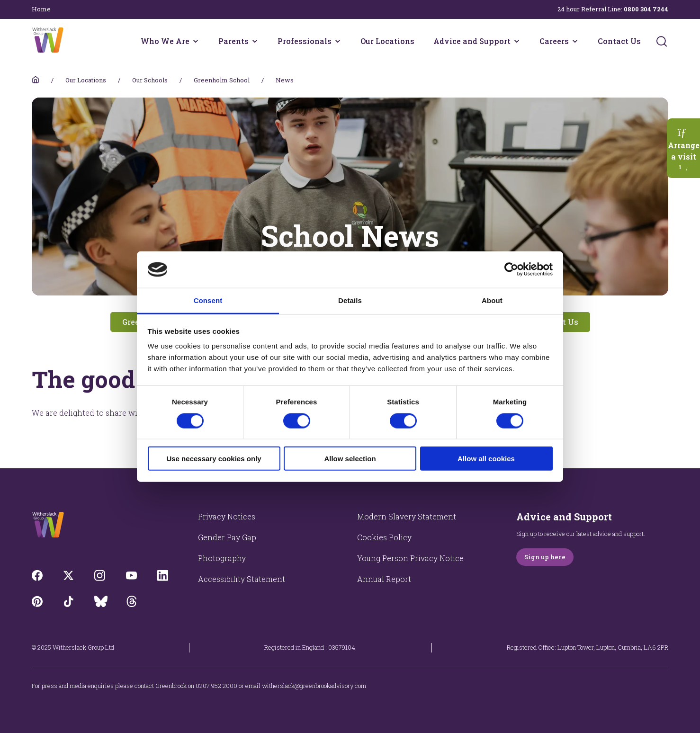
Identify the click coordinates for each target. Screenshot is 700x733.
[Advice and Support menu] (517, 41)
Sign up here (545, 557)
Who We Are (165, 41)
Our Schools (150, 80)
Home (41, 9)
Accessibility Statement (242, 579)
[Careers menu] (575, 41)
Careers (554, 41)
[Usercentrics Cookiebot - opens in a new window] (511, 269)
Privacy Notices (227, 516)
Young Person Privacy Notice (410, 558)
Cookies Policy (384, 537)
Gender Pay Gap (227, 537)
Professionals (305, 41)
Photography (222, 558)
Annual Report (384, 579)
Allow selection (350, 459)
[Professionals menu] (338, 41)
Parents (233, 41)
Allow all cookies (486, 459)
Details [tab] (350, 300)
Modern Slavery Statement (407, 516)
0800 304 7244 (646, 9)
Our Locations (387, 41)
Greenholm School (222, 80)
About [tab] (492, 300)
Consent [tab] (208, 300)
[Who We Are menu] (196, 41)
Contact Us (619, 41)
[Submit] (662, 41)
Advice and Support (472, 41)
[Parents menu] (255, 41)
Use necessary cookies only (214, 459)
